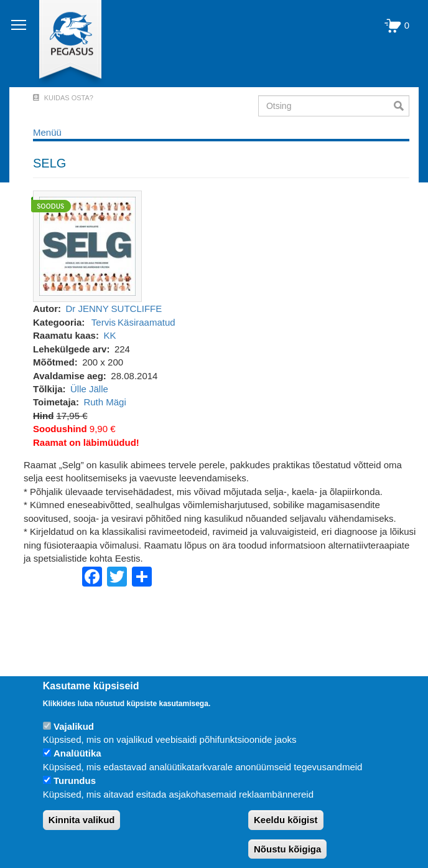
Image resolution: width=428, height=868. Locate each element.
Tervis (104, 322)
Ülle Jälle (89, 389)
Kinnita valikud (82, 820)
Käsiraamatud (147, 322)
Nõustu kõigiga (287, 849)
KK (109, 335)
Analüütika (77, 753)
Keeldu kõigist (286, 820)
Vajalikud (74, 726)
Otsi (402, 106)
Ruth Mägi (105, 402)
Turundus (75, 781)
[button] (87, 246)
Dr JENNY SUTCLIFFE (114, 309)
